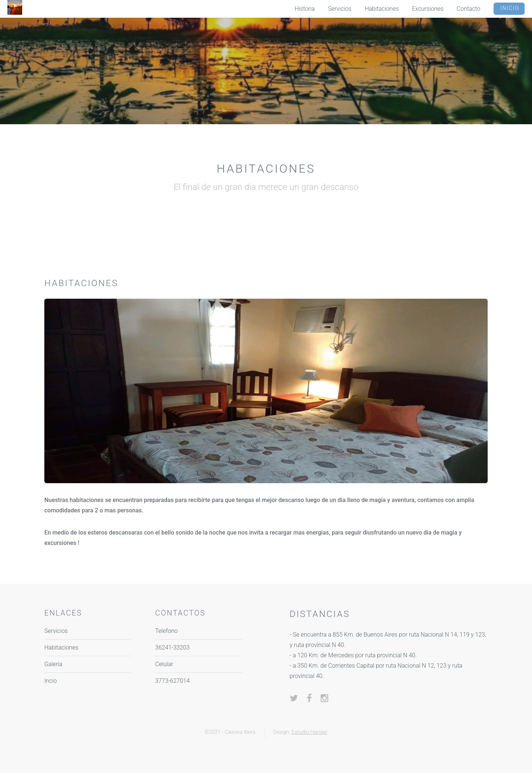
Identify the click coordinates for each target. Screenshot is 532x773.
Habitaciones (382, 9)
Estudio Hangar (309, 732)
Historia (305, 9)
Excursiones (428, 9)
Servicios (340, 9)
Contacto (468, 9)
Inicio (510, 8)
